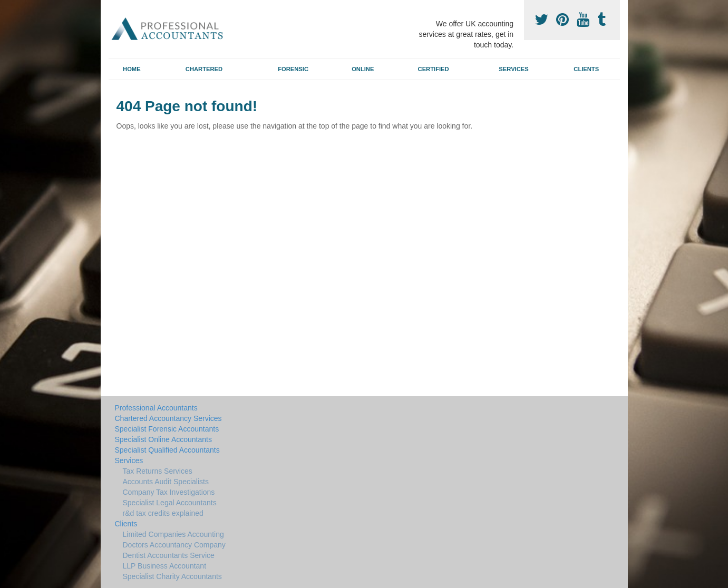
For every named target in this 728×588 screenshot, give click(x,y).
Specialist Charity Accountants (172, 576)
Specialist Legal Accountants (170, 503)
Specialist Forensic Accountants (167, 429)
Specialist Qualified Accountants (167, 450)
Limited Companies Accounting (173, 534)
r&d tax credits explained (163, 513)
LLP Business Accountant (165, 566)
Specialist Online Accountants (163, 439)
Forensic (293, 69)
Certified (434, 69)
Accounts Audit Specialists (166, 482)
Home (132, 69)
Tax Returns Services (158, 471)
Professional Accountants (156, 408)
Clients (586, 69)
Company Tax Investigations (169, 492)
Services (513, 69)
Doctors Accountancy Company (174, 545)
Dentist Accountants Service (169, 555)
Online (363, 69)
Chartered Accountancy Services (168, 418)
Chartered (204, 69)
